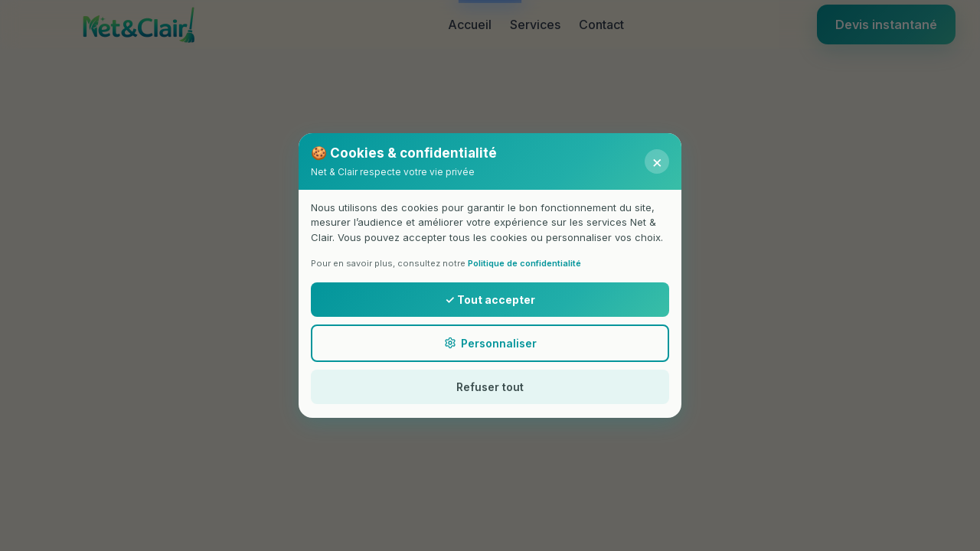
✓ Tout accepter (490, 300)
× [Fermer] (657, 161)
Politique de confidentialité (524, 263)
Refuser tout (490, 387)
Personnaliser (490, 343)
